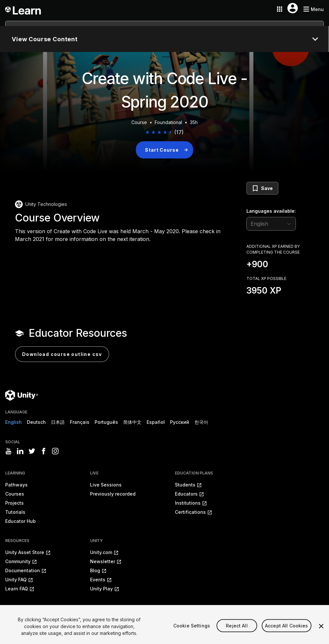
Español (156, 422)
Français (80, 422)
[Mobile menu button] (313, 9)
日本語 (58, 422)
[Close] (321, 634)
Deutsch (36, 422)
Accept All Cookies (287, 633)
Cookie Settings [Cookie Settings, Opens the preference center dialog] (192, 633)
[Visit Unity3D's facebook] (44, 451)
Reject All (237, 633)
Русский (180, 422)
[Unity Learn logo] (23, 9)
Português (106, 422)
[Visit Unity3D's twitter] (32, 451)
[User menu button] (293, 8)
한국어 (201, 422)
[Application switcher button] (280, 9)
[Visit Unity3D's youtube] (8, 451)
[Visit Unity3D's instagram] (55, 451)
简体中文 (132, 422)
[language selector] (271, 224)
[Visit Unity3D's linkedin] (20, 451)
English (13, 422)
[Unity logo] (22, 395)
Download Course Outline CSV (62, 354)
